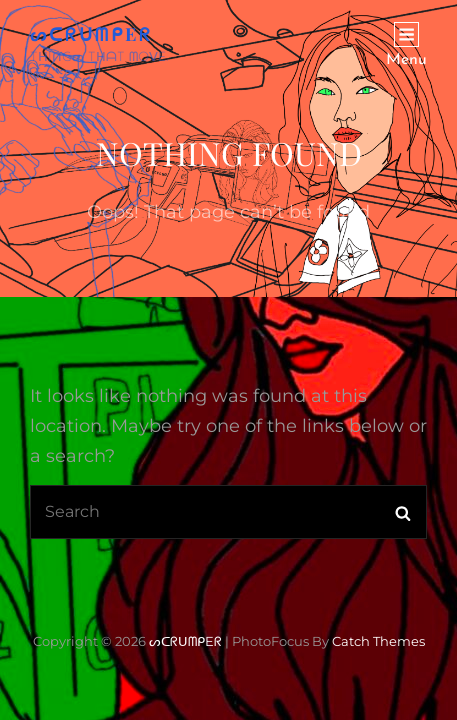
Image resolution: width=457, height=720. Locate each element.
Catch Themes (378, 641)
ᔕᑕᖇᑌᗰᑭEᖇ (91, 34)
